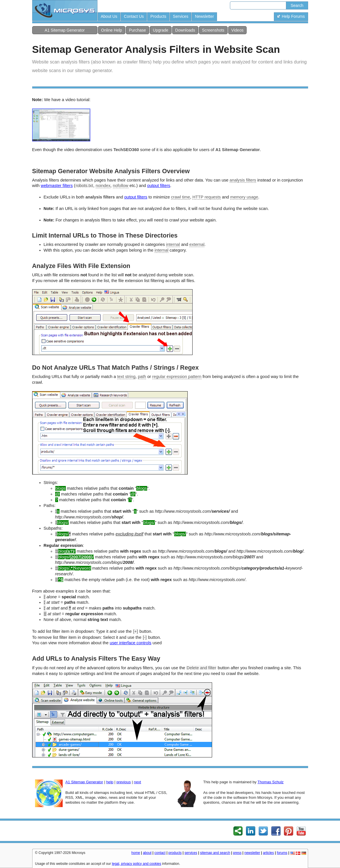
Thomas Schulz (271, 782)
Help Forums (291, 16)
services (191, 853)
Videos (238, 30)
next (138, 782)
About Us (109, 16)
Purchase (138, 30)
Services (181, 16)
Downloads (185, 30)
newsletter (252, 853)
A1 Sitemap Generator (65, 30)
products (175, 853)
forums (282, 853)
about (147, 853)
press (237, 853)
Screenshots (213, 30)
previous (124, 782)
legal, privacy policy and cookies (136, 864)
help (110, 782)
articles (268, 853)
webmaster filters (57, 186)
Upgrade (161, 30)
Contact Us (134, 16)
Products (158, 16)
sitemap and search (215, 853)
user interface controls (131, 643)
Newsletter (204, 16)
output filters (159, 186)
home (136, 853)
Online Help (112, 30)
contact (160, 853)
